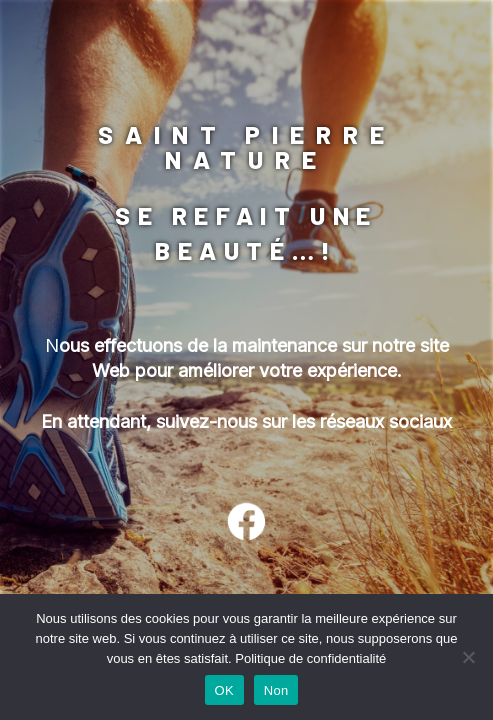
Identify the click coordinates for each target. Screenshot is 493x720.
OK (224, 690)
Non (276, 690)
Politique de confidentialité (310, 658)
